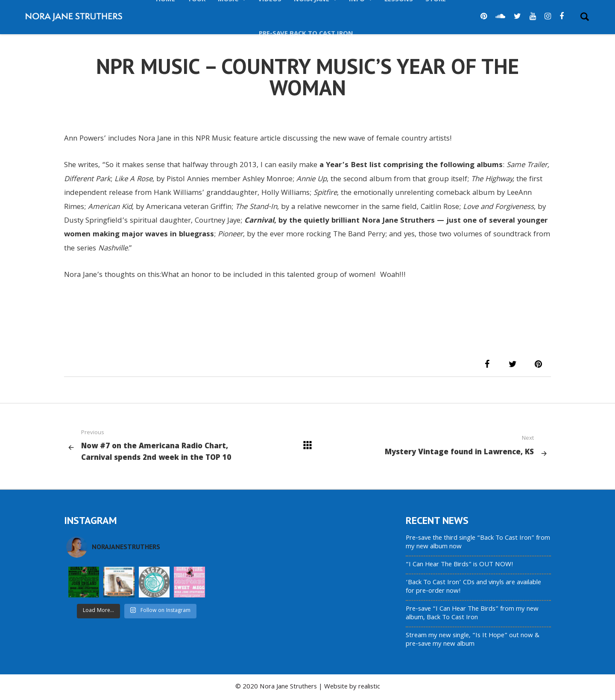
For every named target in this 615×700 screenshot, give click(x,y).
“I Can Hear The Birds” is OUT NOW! (460, 565)
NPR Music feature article (238, 139)
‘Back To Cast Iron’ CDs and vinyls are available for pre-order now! (473, 587)
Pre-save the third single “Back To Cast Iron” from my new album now (478, 543)
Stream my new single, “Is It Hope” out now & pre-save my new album (473, 640)
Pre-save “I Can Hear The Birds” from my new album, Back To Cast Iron (472, 614)
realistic (369, 687)
